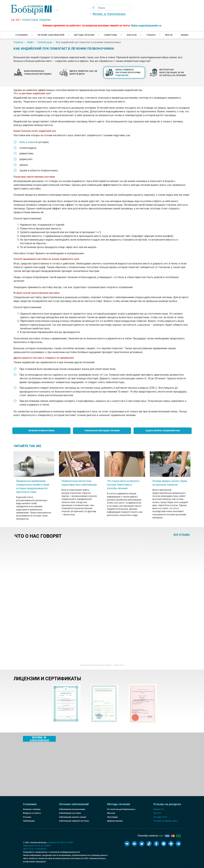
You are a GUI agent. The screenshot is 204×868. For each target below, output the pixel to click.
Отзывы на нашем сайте (165, 821)
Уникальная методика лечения (102, 431)
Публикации (29, 821)
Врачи (169, 35)
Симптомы (111, 35)
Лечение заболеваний (51, 35)
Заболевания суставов (70, 813)
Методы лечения (84, 35)
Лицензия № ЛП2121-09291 (61, 843)
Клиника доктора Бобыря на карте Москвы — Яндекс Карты (102, 665)
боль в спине (27, 142)
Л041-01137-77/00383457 (35, 849)
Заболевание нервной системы (74, 821)
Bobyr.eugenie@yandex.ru (146, 26)
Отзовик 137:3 (160, 817)
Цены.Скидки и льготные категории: (128, 72)
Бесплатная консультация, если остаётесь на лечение (173, 72)
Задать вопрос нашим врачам (163, 431)
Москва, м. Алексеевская (109, 14)
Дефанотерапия (115, 821)
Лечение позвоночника (42, 431)
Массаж (132, 35)
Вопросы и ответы (32, 813)
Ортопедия (112, 817)
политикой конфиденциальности (65, 852)
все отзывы (182, 535)
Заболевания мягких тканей (72, 817)
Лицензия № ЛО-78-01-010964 (37, 846)
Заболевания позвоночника (72, 809)
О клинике (22, 35)
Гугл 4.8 (157, 813)
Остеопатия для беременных (121, 809)
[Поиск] (93, 8)
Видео (185, 35)
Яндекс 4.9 (158, 809)
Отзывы (27, 817)
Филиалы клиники (32, 809)
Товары (151, 35)
